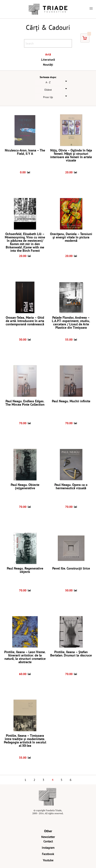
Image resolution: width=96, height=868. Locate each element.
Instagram (48, 848)
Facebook (48, 854)
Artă (48, 54)
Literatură (48, 60)
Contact (48, 841)
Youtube (48, 860)
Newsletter (48, 837)
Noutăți (48, 65)
